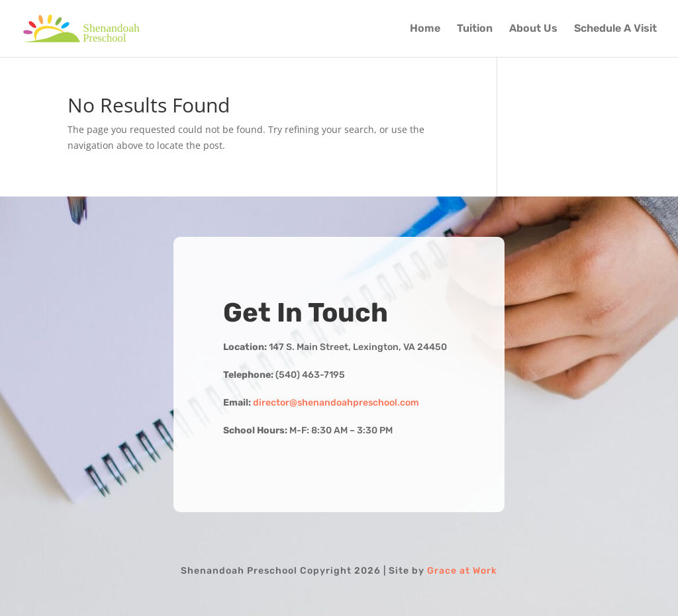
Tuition (475, 29)
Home (425, 29)
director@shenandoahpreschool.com (336, 403)
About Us (533, 29)
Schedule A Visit (615, 29)
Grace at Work (462, 571)
